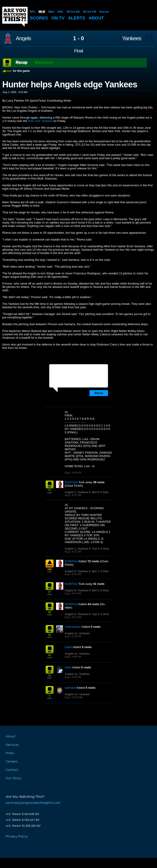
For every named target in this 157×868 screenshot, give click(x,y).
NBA (51, 12)
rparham (70, 688)
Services (12, 745)
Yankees (132, 38)
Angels (23, 38)
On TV (58, 18)
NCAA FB (90, 12)
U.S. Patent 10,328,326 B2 (23, 826)
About (96, 18)
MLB (42, 12)
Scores (39, 18)
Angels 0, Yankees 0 (78, 571)
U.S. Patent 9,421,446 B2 (22, 814)
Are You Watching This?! (15, 17)
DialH (68, 647)
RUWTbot (71, 482)
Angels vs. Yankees (77, 633)
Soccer (104, 12)
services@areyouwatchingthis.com (33, 803)
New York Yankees (40, 121)
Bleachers (44, 62)
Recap (22, 62)
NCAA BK (73, 12)
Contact (12, 770)
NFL (33, 12)
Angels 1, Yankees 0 (78, 492)
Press (10, 753)
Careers (12, 762)
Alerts (77, 18)
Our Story (13, 778)
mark (68, 667)
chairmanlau (73, 627)
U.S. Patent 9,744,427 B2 (22, 820)
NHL (61, 12)
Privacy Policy (17, 837)
